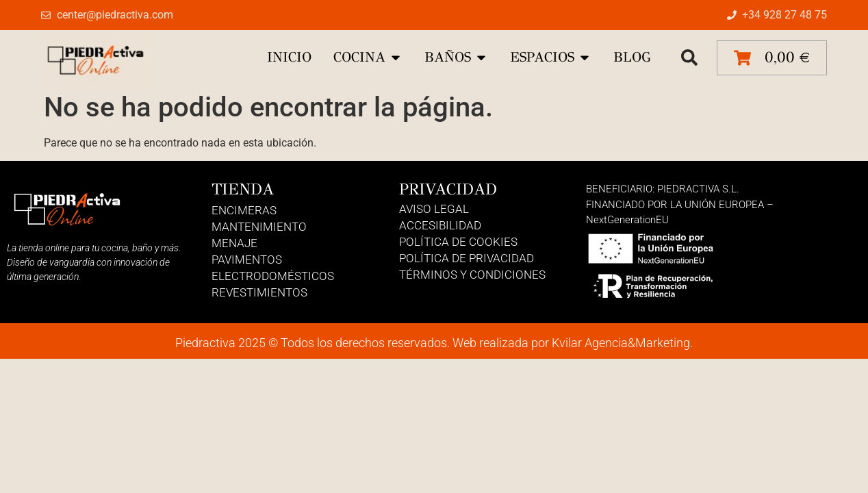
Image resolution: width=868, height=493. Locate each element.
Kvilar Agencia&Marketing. (622, 343)
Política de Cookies (458, 242)
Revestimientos (259, 292)
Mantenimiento (259, 227)
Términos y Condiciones (472, 275)
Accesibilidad (440, 225)
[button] (689, 58)
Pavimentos (247, 260)
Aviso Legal (434, 209)
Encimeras (244, 210)
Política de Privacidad (467, 258)
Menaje (234, 243)
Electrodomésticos (273, 276)
